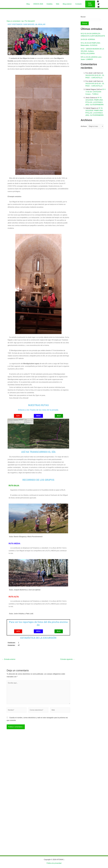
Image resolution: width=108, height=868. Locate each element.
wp (23, 20)
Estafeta (50, 3)
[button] (89, 3)
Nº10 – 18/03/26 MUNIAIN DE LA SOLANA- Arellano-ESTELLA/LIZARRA (92, 50)
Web (57, 3)
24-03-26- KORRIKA (88, 38)
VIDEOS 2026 (39, 3)
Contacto (77, 3)
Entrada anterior (9, 658)
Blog (29, 3)
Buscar (83, 16)
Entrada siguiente (67, 658)
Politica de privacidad (54, 863)
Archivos (84, 125)
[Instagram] (98, 5)
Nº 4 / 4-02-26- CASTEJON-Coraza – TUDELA (95, 91)
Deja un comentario (13, 20)
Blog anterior (67, 3)
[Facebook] (97, 2)
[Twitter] (100, 2)
